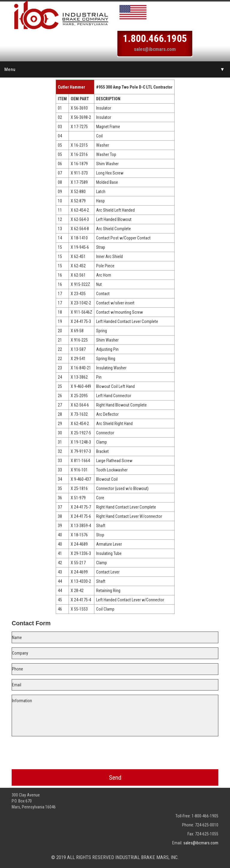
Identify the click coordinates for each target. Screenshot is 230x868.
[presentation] (115, 752)
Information (115, 716)
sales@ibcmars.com (155, 49)
